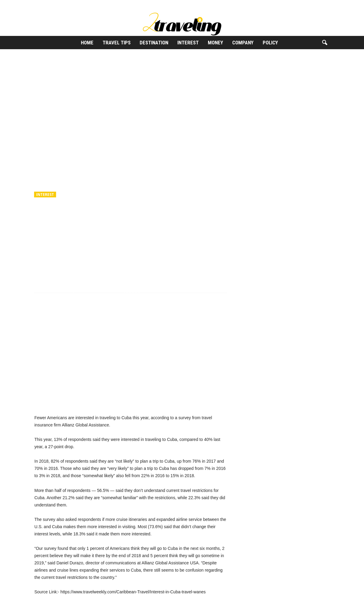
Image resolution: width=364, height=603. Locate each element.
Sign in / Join (39, 4)
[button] (324, 43)
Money (215, 43)
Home (87, 43)
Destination (154, 43)
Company (243, 43)
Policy (270, 43)
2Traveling (49, 221)
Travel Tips (117, 43)
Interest (188, 43)
